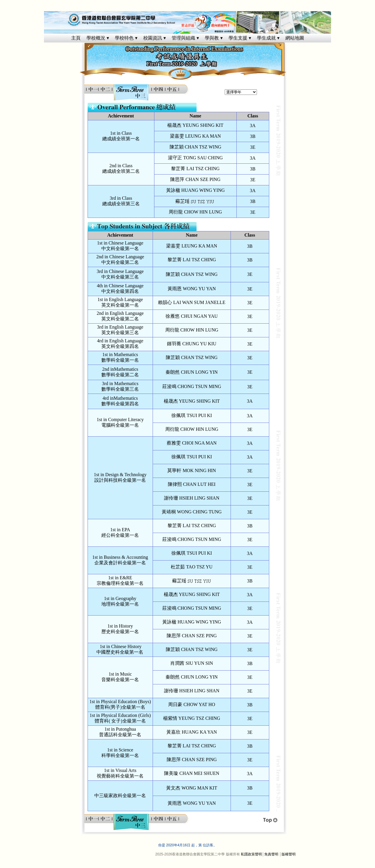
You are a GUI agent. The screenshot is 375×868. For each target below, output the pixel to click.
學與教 (212, 38)
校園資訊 (153, 38)
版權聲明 (289, 854)
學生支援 (238, 38)
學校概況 (96, 38)
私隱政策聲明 (251, 854)
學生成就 (266, 38)
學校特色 (124, 38)
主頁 (76, 38)
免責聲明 (271, 854)
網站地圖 (295, 38)
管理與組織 (183, 38)
